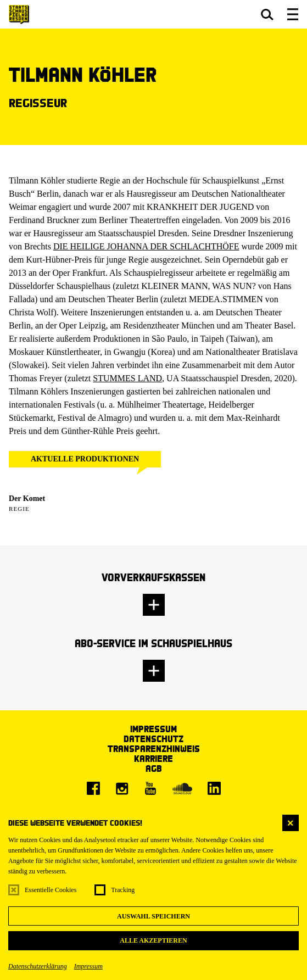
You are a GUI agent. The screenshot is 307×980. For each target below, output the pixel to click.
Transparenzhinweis (154, 748)
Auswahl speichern (153, 916)
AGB (154, 768)
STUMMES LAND (127, 378)
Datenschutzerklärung (38, 966)
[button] (267, 14)
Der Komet (27, 499)
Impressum (88, 966)
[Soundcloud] (182, 788)
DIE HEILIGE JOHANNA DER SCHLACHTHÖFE (146, 246)
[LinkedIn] (214, 788)
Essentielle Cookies (51, 890)
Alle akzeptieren (153, 940)
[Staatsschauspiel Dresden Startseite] (19, 15)
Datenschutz (153, 739)
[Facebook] (93, 788)
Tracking (123, 890)
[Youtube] (150, 788)
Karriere (153, 758)
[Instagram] (122, 788)
